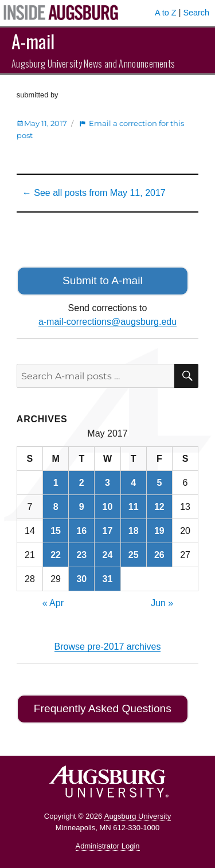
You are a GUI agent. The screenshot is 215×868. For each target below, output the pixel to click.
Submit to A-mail (103, 280)
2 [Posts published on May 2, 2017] (82, 483)
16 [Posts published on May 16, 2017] (81, 531)
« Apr (53, 603)
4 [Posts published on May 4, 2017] (133, 483)
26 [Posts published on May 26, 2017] (159, 555)
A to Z (166, 13)
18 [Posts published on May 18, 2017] (134, 531)
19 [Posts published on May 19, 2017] (159, 531)
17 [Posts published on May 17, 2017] (108, 531)
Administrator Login (108, 846)
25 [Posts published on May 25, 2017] (134, 555)
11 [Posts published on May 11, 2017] (134, 507)
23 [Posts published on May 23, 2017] (81, 555)
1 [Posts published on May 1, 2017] (56, 483)
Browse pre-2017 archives (108, 647)
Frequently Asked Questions (103, 708)
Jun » (162, 603)
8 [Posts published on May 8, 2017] (56, 507)
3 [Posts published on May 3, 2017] (107, 483)
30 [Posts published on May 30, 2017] (81, 579)
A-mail (33, 41)
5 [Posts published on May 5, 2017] (159, 483)
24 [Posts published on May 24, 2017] (108, 555)
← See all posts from (94, 193)
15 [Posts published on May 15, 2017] (56, 531)
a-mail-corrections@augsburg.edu (107, 322)
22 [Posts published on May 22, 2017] (56, 555)
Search (196, 13)
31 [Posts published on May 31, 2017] (108, 579)
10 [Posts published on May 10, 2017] (108, 507)
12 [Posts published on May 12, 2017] (159, 507)
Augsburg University (138, 816)
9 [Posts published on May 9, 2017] (82, 507)
